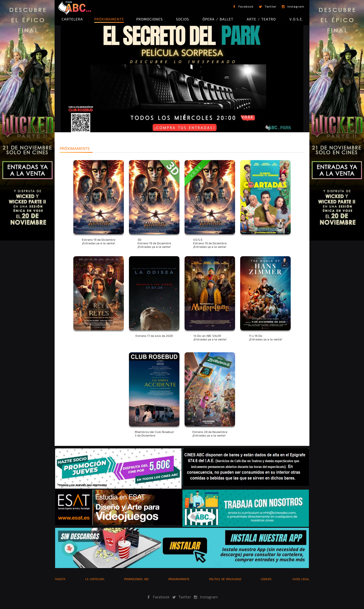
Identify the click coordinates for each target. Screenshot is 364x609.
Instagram (296, 6)
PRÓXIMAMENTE (109, 19)
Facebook (246, 6)
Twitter (271, 6)
